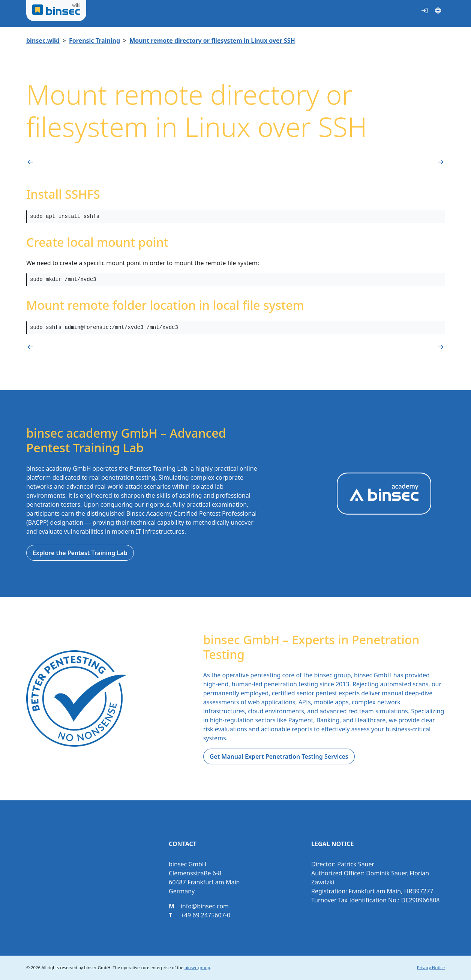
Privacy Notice (431, 967)
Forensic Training (94, 41)
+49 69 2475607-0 (205, 915)
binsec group (197, 967)
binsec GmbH (97, 967)
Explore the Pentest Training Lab (80, 553)
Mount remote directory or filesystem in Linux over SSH (212, 41)
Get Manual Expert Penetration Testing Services (279, 756)
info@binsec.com (205, 906)
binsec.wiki (43, 41)
